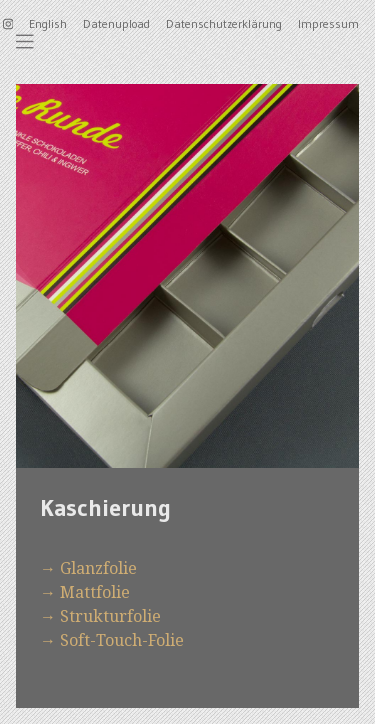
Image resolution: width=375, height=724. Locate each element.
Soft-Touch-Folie (122, 640)
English (48, 23)
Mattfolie (95, 592)
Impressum (328, 23)
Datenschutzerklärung (224, 23)
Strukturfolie (110, 616)
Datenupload (116, 23)
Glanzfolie (98, 568)
